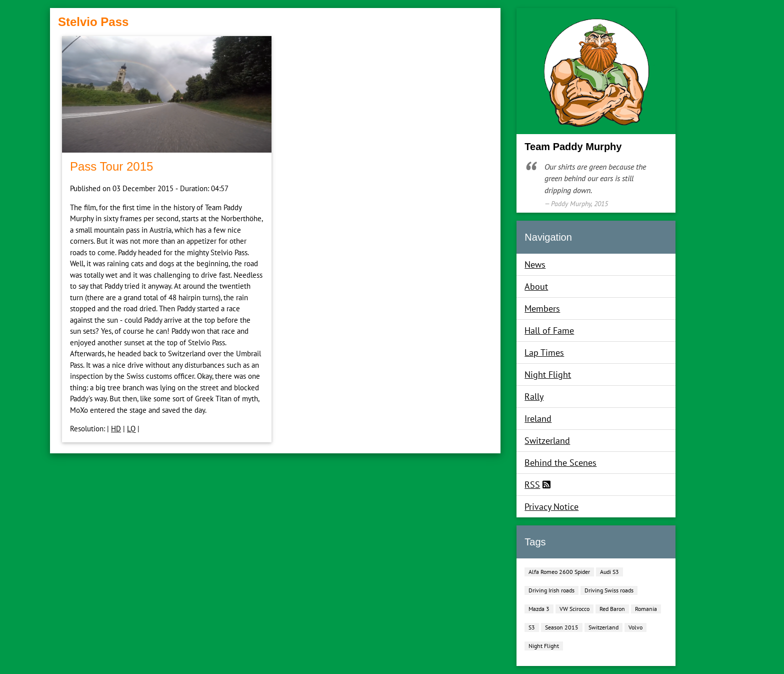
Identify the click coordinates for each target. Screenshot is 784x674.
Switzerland (547, 441)
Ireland (538, 419)
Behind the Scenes (560, 463)
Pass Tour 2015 (111, 166)
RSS (532, 485)
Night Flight (548, 375)
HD (116, 429)
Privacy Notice (551, 507)
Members (542, 308)
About (536, 286)
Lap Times (544, 353)
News (535, 264)
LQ (131, 429)
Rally (534, 397)
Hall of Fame (549, 330)
